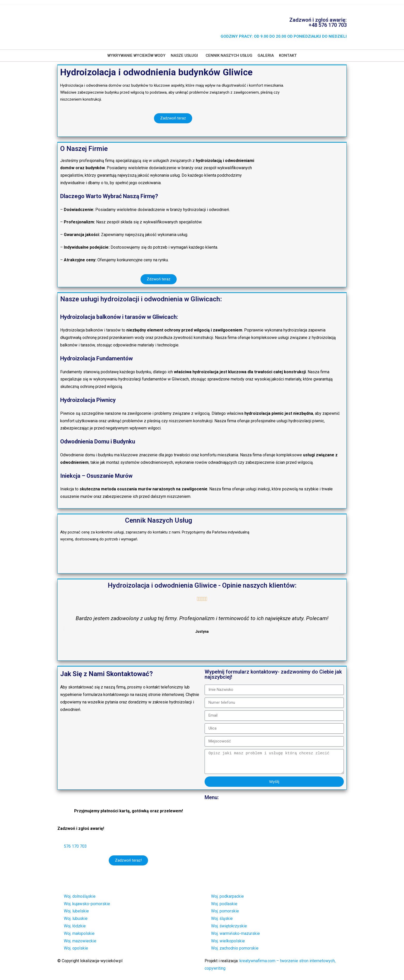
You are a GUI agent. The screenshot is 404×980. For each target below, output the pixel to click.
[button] (186, 56)
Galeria (266, 55)
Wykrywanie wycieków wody (137, 55)
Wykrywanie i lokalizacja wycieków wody (247, 810)
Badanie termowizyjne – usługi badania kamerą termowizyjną (265, 831)
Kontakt (288, 55)
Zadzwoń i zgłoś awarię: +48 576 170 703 (318, 22)
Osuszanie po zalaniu (229, 841)
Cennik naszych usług (229, 55)
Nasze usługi (184, 55)
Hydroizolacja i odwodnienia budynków (245, 851)
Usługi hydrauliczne (227, 820)
